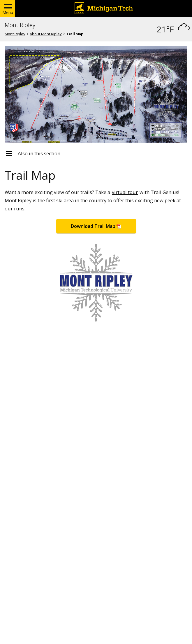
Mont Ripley (20, 25)
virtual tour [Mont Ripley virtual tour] (125, 192)
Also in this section (39, 153)
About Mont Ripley (46, 34)
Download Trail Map (93, 226)
